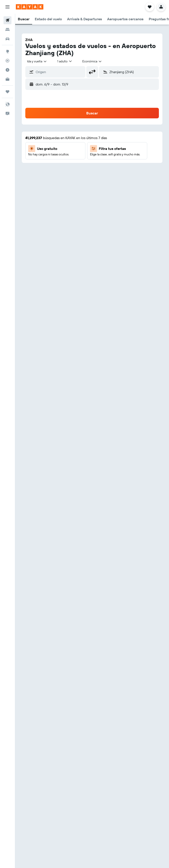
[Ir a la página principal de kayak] (30, 7)
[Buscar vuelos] (7, 20)
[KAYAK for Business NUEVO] (7, 79)
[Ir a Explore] (7, 51)
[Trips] (7, 92)
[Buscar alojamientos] (7, 30)
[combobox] (37, 61)
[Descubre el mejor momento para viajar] (7, 70)
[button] (7, 7)
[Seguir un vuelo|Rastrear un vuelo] (7, 61)
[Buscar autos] (7, 39)
